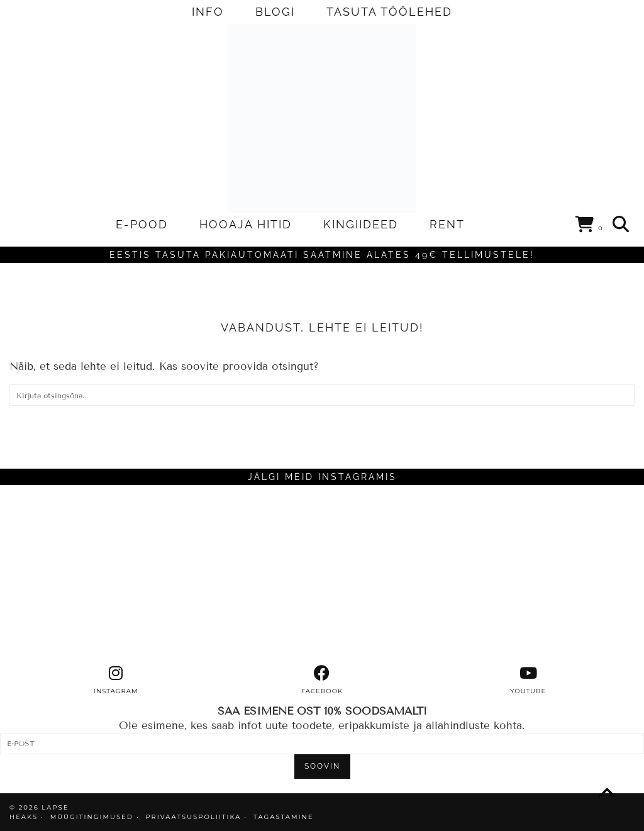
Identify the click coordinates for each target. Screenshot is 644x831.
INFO (208, 12)
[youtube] (528, 680)
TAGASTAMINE (283, 817)
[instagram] (116, 680)
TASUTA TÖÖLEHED (389, 12)
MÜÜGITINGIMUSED (92, 817)
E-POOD (142, 224)
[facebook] (322, 680)
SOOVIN (322, 766)
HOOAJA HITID (246, 224)
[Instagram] (80, 575)
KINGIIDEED (361, 224)
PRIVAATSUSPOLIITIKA (194, 817)
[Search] (621, 225)
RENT (447, 224)
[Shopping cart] (590, 226)
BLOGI (275, 12)
